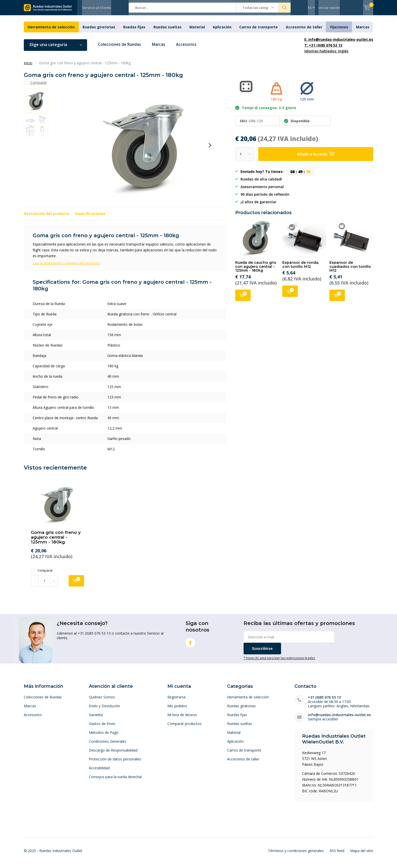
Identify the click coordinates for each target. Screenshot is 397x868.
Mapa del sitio (362, 854)
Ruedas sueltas (167, 31)
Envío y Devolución (104, 709)
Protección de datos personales (115, 763)
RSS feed (337, 854)
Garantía (96, 718)
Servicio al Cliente (97, 8)
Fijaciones (339, 31)
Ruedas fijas (134, 31)
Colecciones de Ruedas (121, 48)
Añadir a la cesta (243, 299)
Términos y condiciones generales (296, 854)
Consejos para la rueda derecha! (115, 780)
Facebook (190, 645)
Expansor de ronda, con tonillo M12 (301, 268)
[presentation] (210, 149)
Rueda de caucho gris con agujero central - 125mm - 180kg (256, 270)
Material (197, 31)
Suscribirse (262, 652)
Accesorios (190, 48)
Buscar (285, 8)
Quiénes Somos (102, 701)
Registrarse (177, 701)
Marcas (363, 31)
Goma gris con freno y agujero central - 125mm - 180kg (56, 541)
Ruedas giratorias (99, 31)
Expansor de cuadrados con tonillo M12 (350, 270)
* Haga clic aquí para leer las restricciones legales (279, 662)
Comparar (42, 574)
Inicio (28, 67)
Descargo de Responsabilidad (113, 754)
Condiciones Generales (108, 745)
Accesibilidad (99, 771)
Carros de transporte (259, 31)
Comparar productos (184, 727)
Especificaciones (90, 217)
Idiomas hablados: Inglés (339, 49)
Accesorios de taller (304, 31)
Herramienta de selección (51, 31)
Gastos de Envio (102, 727)
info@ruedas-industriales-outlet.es (339, 718)
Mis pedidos (177, 709)
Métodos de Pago (104, 736)
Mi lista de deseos (182, 718)
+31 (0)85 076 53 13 (324, 701)
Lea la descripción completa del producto (66, 267)
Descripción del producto (47, 217)
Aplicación (222, 31)
